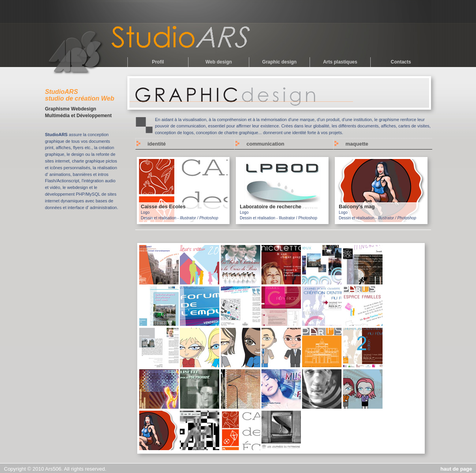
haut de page (456, 469)
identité (157, 144)
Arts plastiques (340, 62)
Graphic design (279, 62)
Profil (158, 62)
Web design (219, 62)
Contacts (401, 62)
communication (265, 144)
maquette (357, 144)
